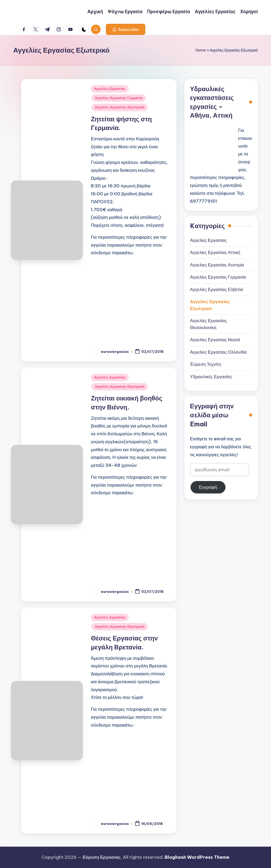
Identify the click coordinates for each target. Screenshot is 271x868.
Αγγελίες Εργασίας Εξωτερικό (120, 107)
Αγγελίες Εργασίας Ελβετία (217, 289)
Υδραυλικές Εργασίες (211, 377)
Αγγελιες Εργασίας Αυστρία (217, 265)
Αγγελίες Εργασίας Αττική (215, 252)
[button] (126, 29)
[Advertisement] (131, 298)
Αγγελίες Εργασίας (110, 89)
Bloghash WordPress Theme (197, 857)
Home (201, 50)
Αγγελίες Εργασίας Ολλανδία (218, 352)
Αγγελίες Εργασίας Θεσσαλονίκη (208, 324)
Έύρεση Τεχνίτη (205, 364)
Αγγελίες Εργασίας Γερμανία (119, 98)
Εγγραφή (208, 487)
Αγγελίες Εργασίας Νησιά (215, 340)
